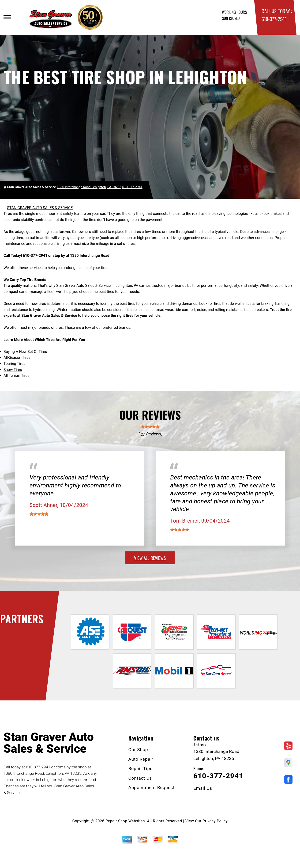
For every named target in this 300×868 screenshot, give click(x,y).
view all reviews (150, 558)
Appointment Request (152, 788)
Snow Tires (13, 370)
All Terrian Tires (17, 376)
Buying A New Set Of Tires (25, 352)
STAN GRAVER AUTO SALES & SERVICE (40, 208)
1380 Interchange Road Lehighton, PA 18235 (89, 187)
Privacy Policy (215, 821)
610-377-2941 (274, 19)
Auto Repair (141, 759)
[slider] (150, 427)
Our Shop (138, 750)
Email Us (203, 788)
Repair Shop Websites (125, 821)
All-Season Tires (17, 357)
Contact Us (140, 778)
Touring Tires (14, 364)
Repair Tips (141, 769)
